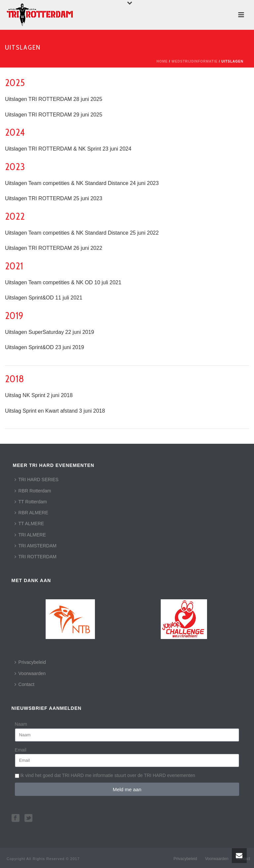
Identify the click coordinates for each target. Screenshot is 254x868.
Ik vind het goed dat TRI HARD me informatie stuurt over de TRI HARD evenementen (108, 775)
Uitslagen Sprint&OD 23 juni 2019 (44, 347)
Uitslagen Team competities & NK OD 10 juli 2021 (63, 282)
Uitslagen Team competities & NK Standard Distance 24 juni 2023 (82, 183)
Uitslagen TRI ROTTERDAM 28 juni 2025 (54, 99)
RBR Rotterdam (33, 491)
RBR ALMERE (31, 513)
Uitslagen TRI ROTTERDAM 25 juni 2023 (54, 198)
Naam (21, 724)
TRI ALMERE (30, 535)
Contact (24, 684)
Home (162, 61)
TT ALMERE (29, 524)
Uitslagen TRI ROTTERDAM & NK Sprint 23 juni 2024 (68, 149)
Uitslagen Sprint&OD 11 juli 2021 (44, 298)
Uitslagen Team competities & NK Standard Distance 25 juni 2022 (82, 233)
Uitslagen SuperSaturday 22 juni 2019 (50, 332)
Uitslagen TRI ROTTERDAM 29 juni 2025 (54, 115)
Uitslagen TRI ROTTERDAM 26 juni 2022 (54, 248)
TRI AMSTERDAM (36, 546)
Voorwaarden (30, 673)
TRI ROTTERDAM (36, 557)
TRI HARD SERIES (37, 480)
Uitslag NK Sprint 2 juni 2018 (39, 395)
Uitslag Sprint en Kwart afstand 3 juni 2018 (55, 411)
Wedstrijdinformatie (195, 61)
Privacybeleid (30, 662)
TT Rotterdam (31, 502)
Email (21, 750)
